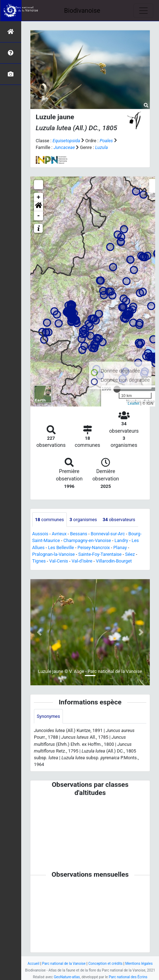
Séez (130, 554)
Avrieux (59, 534)
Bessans (79, 534)
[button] (39, 207)
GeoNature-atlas (67, 977)
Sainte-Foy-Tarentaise (100, 554)
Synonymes (48, 716)
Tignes (39, 561)
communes (49, 520)
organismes (83, 520)
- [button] (39, 216)
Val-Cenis (58, 561)
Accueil (33, 964)
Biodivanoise (82, 10)
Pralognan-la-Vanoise (54, 554)
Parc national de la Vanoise (64, 964)
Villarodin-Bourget (114, 561)
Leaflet (133, 403)
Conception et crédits (105, 964)
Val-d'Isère (82, 561)
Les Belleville (61, 547)
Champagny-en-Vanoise (87, 540)
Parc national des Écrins (128, 977)
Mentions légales (139, 964)
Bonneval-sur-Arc (108, 534)
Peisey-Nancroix (94, 547)
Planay (120, 547)
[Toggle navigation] (143, 11)
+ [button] (39, 197)
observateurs (119, 520)
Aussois (40, 534)
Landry (121, 540)
